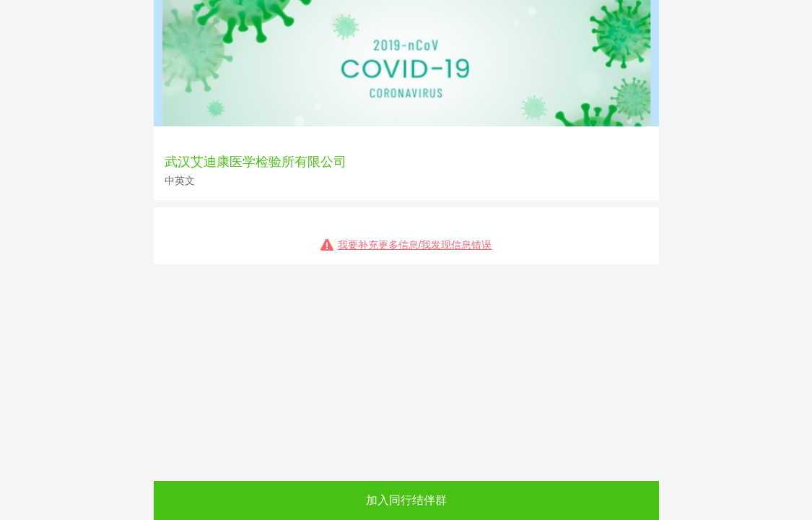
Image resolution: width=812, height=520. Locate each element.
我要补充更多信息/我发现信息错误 (415, 245)
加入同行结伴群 (406, 500)
